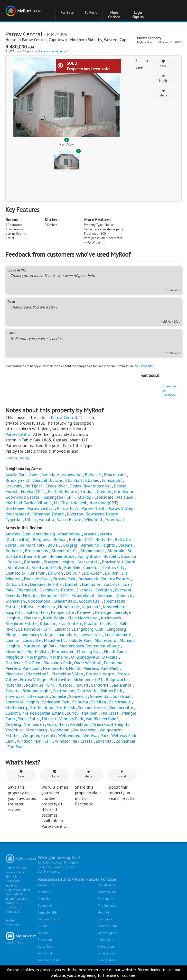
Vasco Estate (69, 519)
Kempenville (62, 612)
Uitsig (30, 519)
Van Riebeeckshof (102, 719)
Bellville (103, 539)
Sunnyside (45, 906)
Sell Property (144, 366)
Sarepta (12, 691)
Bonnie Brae (35, 556)
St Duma (80, 702)
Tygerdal (14, 519)
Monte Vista (37, 651)
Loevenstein (90, 635)
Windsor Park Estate (74, 741)
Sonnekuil (78, 696)
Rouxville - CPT (40, 685)
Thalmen (89, 713)
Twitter (10, 920)
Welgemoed (70, 735)
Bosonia (128, 556)
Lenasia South (107, 953)
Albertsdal (45, 953)
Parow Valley (121, 508)
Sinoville (44, 899)
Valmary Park (71, 719)
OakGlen (32, 663)
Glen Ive (124, 595)
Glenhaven (15, 601)
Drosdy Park (64, 579)
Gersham (105, 595)
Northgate (36, 657)
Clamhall (74, 480)
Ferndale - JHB (47, 912)
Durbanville (17, 584)
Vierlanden (34, 724)
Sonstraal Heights (22, 702)
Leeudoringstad (48, 960)
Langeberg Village (36, 635)
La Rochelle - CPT (35, 629)
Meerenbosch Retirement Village (90, 646)
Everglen (103, 590)
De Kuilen (93, 573)
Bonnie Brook (62, 556)
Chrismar (37, 573)
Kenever (84, 612)
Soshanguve (106, 899)
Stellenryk (65, 707)
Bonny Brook (89, 556)
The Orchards (107, 906)
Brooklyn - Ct (17, 480)
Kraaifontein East (100, 623)
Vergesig (13, 724)
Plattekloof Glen (67, 674)
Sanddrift (100, 685)
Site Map (11, 885)
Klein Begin (53, 618)
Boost (122, 774)
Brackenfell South (118, 562)
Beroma (125, 545)
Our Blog (11, 907)
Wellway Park (96, 735)
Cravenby (14, 486)
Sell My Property (49, 872)
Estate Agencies (16, 899)
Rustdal (65, 685)
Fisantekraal (83, 595)
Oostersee (15, 508)
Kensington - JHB (49, 919)
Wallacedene (84, 730)
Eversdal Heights (21, 595)
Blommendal (92, 551)
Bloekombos (36, 551)
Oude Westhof (87, 663)
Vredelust (14, 730)
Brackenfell (88, 562)
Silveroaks (15, 696)
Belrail (54, 545)
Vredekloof (80, 724)
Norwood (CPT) (104, 503)
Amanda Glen (18, 534)
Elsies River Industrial (90, 486)
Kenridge (104, 612)
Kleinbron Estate (21, 623)
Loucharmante (118, 635)
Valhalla (46, 519)
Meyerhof (14, 651)
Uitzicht (49, 719)
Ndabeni (78, 503)
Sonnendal (100, 696)
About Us (12, 903)
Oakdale (110, 657)
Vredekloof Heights (111, 724)
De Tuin (112, 573)
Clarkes (92, 480)
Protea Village (33, 679)
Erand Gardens (108, 960)
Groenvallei (90, 601)
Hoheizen (46, 607)
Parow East (68, 508)
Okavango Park (57, 663)
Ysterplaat (115, 519)
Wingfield (93, 519)
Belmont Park (32, 545)
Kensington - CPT (58, 497)
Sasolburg (45, 940)
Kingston (31, 618)
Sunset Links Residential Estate (35, 713)
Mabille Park (80, 640)
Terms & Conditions (13, 879)
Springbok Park (56, 702)
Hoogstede (68, 607)
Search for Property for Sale (57, 867)
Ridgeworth (117, 679)
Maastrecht (54, 640)
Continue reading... (18, 458)
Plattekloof (37, 674)
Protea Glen (106, 947)
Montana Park (107, 892)
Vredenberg (37, 730)
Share (163, 93)
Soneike (59, 696)
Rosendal (14, 685)
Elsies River (56, 486)
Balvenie (93, 475)
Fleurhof (103, 912)
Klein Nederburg (82, 618)
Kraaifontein (70, 623)
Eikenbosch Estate (56, 590)
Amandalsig (44, 534)
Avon (34, 475)
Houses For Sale (16, 868)
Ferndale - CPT (54, 595)
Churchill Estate (47, 480)
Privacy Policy (15, 872)
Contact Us (13, 912)
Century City (113, 567)
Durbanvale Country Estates (104, 579)
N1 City (61, 503)
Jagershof (91, 607)
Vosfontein (57, 724)
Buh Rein (72, 567)
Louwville (32, 640)
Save (163, 64)
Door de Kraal (37, 579)
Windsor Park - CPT (34, 741)
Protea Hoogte (100, 674)
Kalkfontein (37, 612)
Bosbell (111, 556)
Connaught (112, 480)
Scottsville (87, 691)
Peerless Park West (101, 668)
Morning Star (89, 651)
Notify (163, 79)
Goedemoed (39, 601)
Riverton (75, 514)
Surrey (73, 713)
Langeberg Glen (89, 629)
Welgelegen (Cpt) (39, 735)
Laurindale (66, 635)
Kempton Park (107, 926)
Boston (14, 562)
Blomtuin (116, 551)
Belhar (60, 539)
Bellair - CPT (81, 539)
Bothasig (33, 562)
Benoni (43, 933)
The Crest (109, 713)
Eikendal (84, 590)
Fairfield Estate (62, 491)
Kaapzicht (14, 612)
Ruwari (82, 685)
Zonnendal (126, 741)
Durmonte (91, 584)
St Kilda (98, 702)
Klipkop (84, 497)
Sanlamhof (122, 685)
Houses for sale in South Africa (18, 892)
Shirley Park (111, 691)
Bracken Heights (59, 562)
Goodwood (124, 491)
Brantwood (18, 567)
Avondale (50, 475)
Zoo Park (15, 747)
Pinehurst (14, 674)
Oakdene (13, 663)
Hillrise (28, 607)
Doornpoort (46, 885)
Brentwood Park (46, 567)
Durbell (72, 584)
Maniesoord (105, 640)
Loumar (12, 640)
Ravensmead (17, 514)
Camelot (91, 567)
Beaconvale (115, 475)
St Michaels (120, 702)
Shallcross (105, 919)
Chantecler (15, 573)
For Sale (67, 13)
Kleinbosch (111, 618)
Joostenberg (114, 607)
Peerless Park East (23, 668)
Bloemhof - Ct (64, 551)
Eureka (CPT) (33, 491)
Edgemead (26, 590)
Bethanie (14, 551)
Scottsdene (64, 691)
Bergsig (70, 545)
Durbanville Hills (46, 584)
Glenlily (104, 491)
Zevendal (104, 741)
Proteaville (60, 679)
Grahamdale (65, 601)
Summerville (121, 707)
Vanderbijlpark (107, 933)
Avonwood (72, 475)
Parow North (93, 508)
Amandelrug (69, 534)
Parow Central (34, 40)
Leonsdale (104, 497)
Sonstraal (122, 696)
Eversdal (123, 590)
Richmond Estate (48, 514)
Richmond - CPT (88, 679)
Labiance (62, 629)
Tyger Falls (28, 719)
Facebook (12, 925)
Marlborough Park (40, 646)
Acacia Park (16, 475)
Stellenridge (42, 707)
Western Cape (116, 40)
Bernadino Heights (98, 545)
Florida (87, 491)
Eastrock (111, 584)
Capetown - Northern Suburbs (75, 40)
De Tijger (34, 486)
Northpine (59, 657)
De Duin (73, 573)
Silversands (38, 696)
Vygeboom (60, 730)
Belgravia (42, 539)
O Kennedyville (85, 657)
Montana (44, 892)
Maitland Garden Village (28, 503)
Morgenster (63, 651)
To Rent (91, 13)
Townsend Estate (102, 514)
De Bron (55, 573)
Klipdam (47, 623)
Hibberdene (105, 940)
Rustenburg (46, 947)
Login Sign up (138, 15)
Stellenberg (16, 707)
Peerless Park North (61, 668)
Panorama (114, 663)
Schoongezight (36, 691)
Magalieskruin (107, 885)
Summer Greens (92, 707)
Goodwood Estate (22, 497)
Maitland (125, 497)
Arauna (90, 534)
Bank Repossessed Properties (58, 863)
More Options (114, 15)
